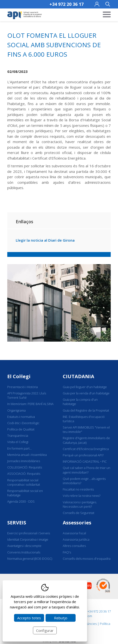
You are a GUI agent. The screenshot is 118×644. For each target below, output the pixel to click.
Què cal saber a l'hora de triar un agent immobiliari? (87, 470)
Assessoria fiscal (74, 533)
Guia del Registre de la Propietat (86, 410)
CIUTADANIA (79, 376)
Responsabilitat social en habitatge (25, 493)
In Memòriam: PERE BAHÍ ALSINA (30, 404)
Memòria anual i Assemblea (27, 455)
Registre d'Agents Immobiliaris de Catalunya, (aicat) (86, 440)
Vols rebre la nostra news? (82, 496)
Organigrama (16, 410)
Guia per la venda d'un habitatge (86, 393)
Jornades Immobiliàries (24, 461)
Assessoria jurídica (76, 539)
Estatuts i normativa (21, 417)
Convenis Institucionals (24, 552)
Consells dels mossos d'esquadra (87, 559)
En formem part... (20, 448)
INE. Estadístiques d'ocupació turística (84, 419)
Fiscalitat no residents (78, 489)
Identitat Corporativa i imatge (28, 539)
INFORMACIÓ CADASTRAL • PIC (85, 461)
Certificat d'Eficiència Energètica (86, 449)
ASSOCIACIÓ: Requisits (24, 474)
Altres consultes (74, 546)
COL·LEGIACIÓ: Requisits (25, 467)
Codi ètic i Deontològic (23, 423)
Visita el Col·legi (18, 442)
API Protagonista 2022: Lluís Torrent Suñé (27, 395)
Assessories (77, 523)
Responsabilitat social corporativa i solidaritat (24, 482)
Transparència (18, 436)
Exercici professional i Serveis (29, 533)
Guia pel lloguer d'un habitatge (85, 387)
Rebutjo (61, 618)
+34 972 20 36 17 (67, 4)
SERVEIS (17, 523)
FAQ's (67, 552)
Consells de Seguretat (79, 513)
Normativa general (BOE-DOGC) (30, 559)
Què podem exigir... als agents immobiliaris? (84, 481)
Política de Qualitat (21, 429)
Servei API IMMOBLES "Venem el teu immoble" (86, 429)
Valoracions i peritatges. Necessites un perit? (80, 504)
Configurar (45, 630)
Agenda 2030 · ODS (21, 501)
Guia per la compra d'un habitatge (80, 402)
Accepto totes (29, 618)
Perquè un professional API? (83, 455)
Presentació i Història (23, 387)
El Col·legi (19, 376)
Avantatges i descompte (24, 546)
